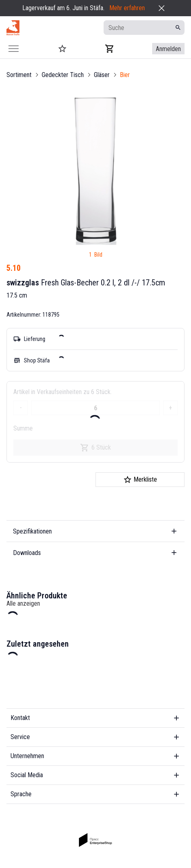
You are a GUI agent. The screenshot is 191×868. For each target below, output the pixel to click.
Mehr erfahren (127, 8)
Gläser (102, 75)
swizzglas (23, 283)
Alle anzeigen (23, 603)
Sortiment (19, 75)
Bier (125, 75)
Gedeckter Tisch (63, 75)
